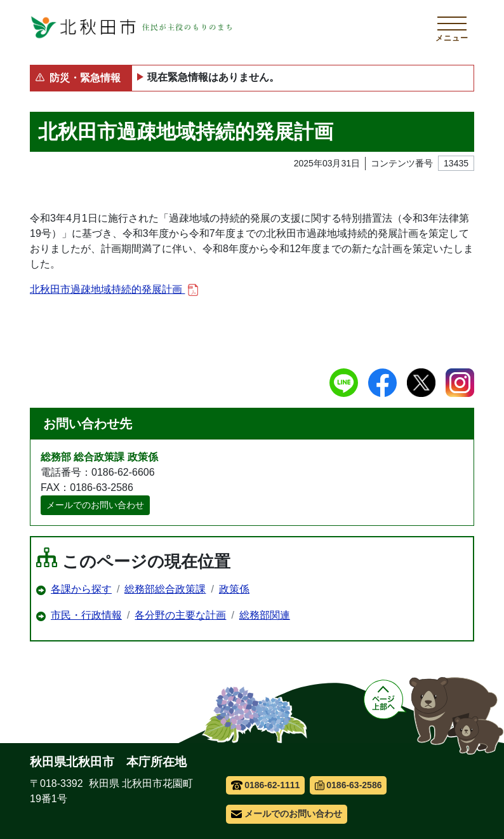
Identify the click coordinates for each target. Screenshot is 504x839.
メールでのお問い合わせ (95, 505)
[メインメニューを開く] (452, 27)
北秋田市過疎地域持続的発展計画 (114, 290)
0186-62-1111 (266, 785)
